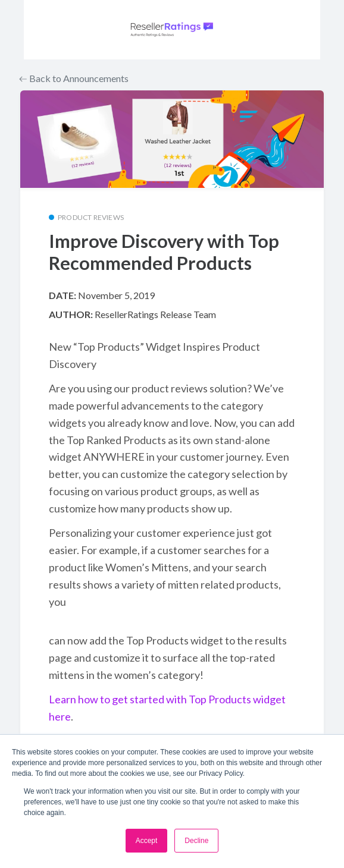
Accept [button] (147, 841)
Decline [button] (196, 841)
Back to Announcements (74, 78)
